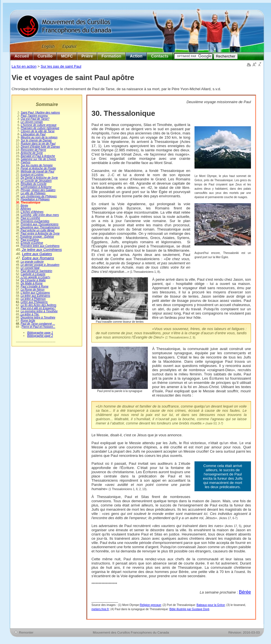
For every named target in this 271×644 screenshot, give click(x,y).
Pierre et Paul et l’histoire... (38, 327)
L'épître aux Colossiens (35, 293)
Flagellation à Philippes (35, 199)
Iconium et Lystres (32, 175)
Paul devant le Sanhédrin (36, 271)
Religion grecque (150, 605)
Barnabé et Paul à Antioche (38, 156)
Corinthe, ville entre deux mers (40, 215)
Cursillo (45, 56)
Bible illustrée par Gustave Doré (189, 609)
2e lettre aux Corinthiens (41, 250)
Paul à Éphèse (30, 240)
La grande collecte (32, 262)
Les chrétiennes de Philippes (39, 196)
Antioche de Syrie (32, 153)
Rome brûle (28, 321)
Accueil (22, 56)
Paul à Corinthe (30, 218)
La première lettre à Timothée (39, 311)
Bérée (24, 206)
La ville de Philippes (33, 193)
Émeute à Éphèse (32, 243)
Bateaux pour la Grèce (211, 605)
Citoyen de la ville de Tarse (38, 131)
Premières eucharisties (35, 221)
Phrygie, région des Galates (38, 190)
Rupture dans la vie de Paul (38, 144)
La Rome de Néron (33, 290)
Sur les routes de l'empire (37, 165)
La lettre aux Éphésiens (35, 296)
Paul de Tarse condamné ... (38, 324)
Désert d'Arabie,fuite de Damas (41, 147)
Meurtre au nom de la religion (39, 137)
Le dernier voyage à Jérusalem (40, 265)
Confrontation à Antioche (36, 187)
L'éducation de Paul (33, 134)
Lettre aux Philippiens (34, 302)
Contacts (160, 56)
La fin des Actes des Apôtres (39, 305)
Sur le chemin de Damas (36, 140)
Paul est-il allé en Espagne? (38, 308)
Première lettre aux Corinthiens (40, 246)
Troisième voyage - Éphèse (37, 237)
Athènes (26, 209)
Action (136, 56)
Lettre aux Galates (37, 254)
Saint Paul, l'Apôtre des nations (41, 113)
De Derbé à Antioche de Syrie (39, 178)
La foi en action (24, 66)
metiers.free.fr (100, 609)
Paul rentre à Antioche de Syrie (40, 234)
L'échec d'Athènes (32, 212)
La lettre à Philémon (33, 299)
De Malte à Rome (32, 283)
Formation (112, 56)
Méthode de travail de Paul (37, 171)
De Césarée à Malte (33, 280)
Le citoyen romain (32, 122)
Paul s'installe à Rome (35, 286)
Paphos (26, 162)
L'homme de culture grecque (39, 125)
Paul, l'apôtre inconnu (34, 116)
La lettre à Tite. (29, 314)
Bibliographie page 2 (40, 336)
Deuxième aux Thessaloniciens (40, 227)
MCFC (67, 56)
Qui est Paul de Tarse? (35, 119)
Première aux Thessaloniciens (40, 224)
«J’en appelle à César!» (35, 277)
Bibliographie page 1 (40, 333)
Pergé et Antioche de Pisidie (38, 168)
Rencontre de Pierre (34, 150)
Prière (87, 56)
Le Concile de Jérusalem (36, 181)
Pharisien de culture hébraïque (40, 128)
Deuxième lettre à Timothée (38, 317)
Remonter (26, 632)
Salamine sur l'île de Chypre (39, 159)
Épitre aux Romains (38, 258)
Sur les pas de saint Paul (61, 66)
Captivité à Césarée (33, 274)
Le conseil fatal (30, 268)
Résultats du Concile (34, 184)
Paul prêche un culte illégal (37, 230)
